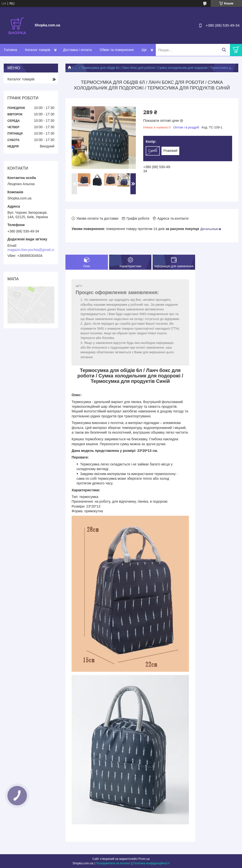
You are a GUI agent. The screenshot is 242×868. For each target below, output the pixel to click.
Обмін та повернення (117, 50)
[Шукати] (224, 50)
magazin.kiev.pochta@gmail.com (33, 250)
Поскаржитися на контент (113, 863)
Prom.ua (144, 859)
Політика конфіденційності (151, 863)
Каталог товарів (38, 50)
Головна (10, 50)
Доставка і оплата (77, 50)
